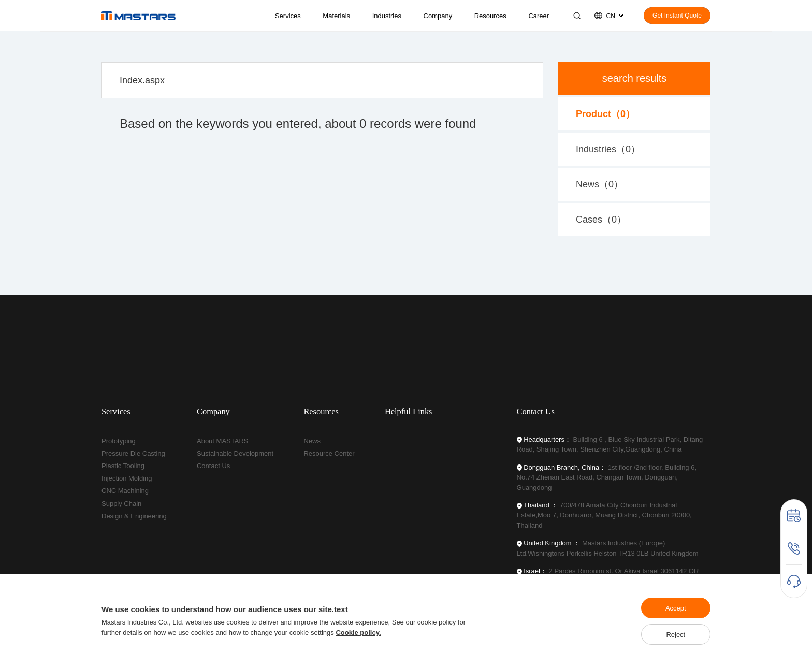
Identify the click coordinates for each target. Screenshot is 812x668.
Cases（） (601, 220)
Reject (676, 635)
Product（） (605, 114)
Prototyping (119, 441)
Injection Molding (127, 478)
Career (539, 16)
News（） (599, 184)
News (312, 441)
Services (288, 16)
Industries (387, 16)
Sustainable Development (235, 453)
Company (438, 16)
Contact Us (213, 466)
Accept (676, 608)
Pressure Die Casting (133, 453)
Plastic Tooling (123, 466)
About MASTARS (222, 441)
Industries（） (608, 149)
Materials (336, 16)
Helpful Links (409, 411)
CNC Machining (125, 491)
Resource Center (329, 453)
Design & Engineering (134, 516)
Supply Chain (121, 504)
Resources (490, 16)
